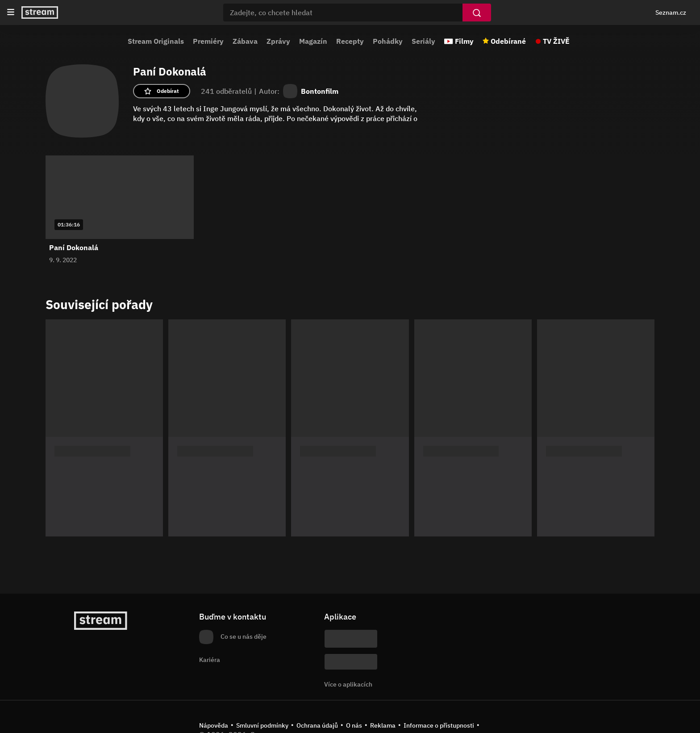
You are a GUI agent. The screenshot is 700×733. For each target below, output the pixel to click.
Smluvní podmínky (262, 725)
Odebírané (508, 41)
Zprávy (278, 41)
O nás (354, 725)
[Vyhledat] (477, 13)
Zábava (245, 41)
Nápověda (214, 725)
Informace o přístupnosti (439, 725)
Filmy (464, 41)
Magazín (313, 41)
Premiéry (208, 41)
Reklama (383, 725)
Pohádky (388, 41)
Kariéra (210, 660)
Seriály (423, 41)
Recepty (350, 41)
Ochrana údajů (317, 725)
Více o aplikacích (348, 684)
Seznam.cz (671, 13)
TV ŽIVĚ (556, 41)
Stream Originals (156, 41)
